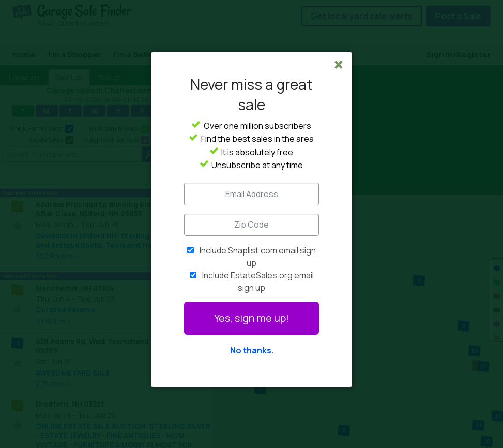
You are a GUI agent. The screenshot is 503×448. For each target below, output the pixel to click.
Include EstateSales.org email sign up (258, 281)
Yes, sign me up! (252, 318)
